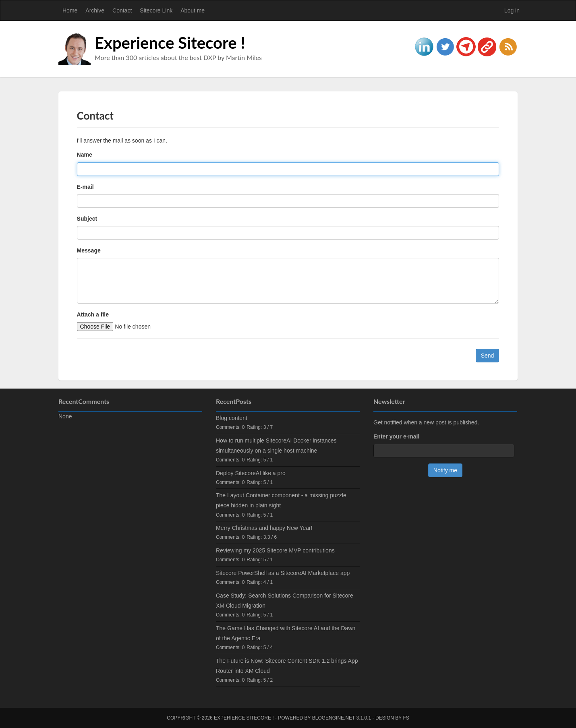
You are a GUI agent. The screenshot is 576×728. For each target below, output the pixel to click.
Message (89, 250)
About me (193, 10)
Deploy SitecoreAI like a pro (251, 473)
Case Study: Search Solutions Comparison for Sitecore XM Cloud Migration (285, 601)
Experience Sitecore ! (170, 43)
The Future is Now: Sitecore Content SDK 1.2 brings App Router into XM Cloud (287, 666)
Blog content (232, 418)
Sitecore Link (156, 10)
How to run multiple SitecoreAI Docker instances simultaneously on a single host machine (276, 446)
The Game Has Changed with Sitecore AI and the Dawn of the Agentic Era (286, 633)
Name (85, 155)
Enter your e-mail (396, 436)
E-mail (85, 187)
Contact (122, 10)
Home (70, 10)
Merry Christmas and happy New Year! (264, 528)
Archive (95, 10)
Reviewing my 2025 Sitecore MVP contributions (275, 550)
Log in (512, 10)
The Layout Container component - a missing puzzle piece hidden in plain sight (281, 500)
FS (406, 718)
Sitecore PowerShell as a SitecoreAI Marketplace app (283, 573)
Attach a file (93, 314)
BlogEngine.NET (334, 718)
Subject (87, 219)
